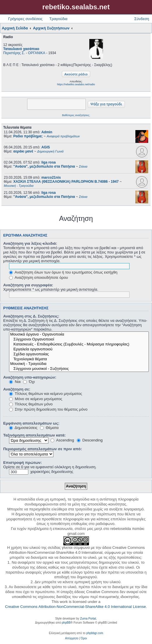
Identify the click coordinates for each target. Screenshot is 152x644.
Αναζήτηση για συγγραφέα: (28, 285)
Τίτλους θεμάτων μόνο (31, 404)
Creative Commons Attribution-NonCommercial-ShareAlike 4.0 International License (75, 607)
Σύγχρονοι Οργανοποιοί (79, 339)
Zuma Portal (88, 619)
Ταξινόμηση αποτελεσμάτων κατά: (34, 435)
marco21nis (51, 178)
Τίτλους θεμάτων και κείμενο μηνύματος (46, 394)
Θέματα (49, 428)
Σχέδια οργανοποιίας (79, 354)
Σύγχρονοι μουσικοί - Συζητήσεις (79, 369)
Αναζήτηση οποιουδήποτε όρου (39, 277)
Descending (90, 440)
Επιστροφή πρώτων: (22, 463)
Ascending (62, 440)
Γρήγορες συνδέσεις (25, 19)
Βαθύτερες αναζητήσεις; (76, 115)
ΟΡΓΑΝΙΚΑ (37, 53)
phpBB (66, 623)
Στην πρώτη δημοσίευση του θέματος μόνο (48, 409)
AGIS (46, 147)
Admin (47, 132)
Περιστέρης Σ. (14, 53)
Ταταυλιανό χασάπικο (21, 49)
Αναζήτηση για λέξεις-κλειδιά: (30, 243)
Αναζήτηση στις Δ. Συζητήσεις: (31, 316)
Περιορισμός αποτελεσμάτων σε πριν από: (43, 449)
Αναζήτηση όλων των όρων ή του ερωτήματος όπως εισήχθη (63, 272)
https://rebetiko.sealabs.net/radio (76, 84)
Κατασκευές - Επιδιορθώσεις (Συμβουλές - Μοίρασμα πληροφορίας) (79, 344)
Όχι (29, 382)
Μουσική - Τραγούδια (79, 364)
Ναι (15, 382)
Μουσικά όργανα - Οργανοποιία (79, 335)
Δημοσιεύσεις (23, 428)
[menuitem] (72, 638)
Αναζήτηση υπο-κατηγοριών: (30, 377)
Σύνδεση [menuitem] (142, 19)
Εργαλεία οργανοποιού (79, 349)
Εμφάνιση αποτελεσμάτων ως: (31, 423)
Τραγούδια (58, 19)
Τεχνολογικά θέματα (79, 359)
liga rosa (49, 162)
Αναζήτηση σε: (17, 389)
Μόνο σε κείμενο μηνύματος (36, 399)
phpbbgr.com (95, 633)
